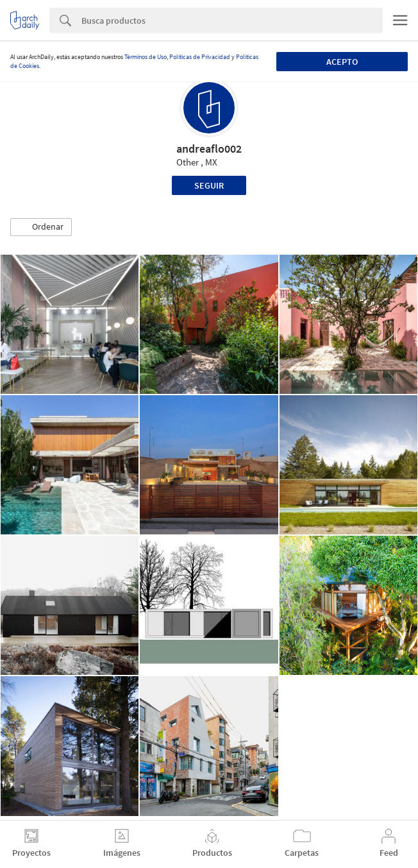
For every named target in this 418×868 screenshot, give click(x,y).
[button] (41, 227)
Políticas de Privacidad (200, 57)
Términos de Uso (146, 57)
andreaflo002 (209, 149)
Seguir (209, 185)
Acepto (342, 62)
